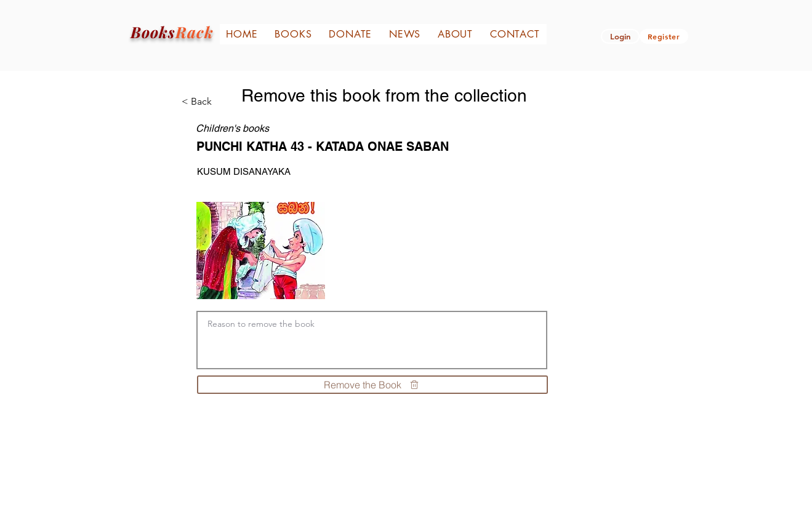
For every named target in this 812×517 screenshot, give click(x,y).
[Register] (664, 36)
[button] (620, 36)
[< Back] (206, 102)
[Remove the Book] (372, 385)
